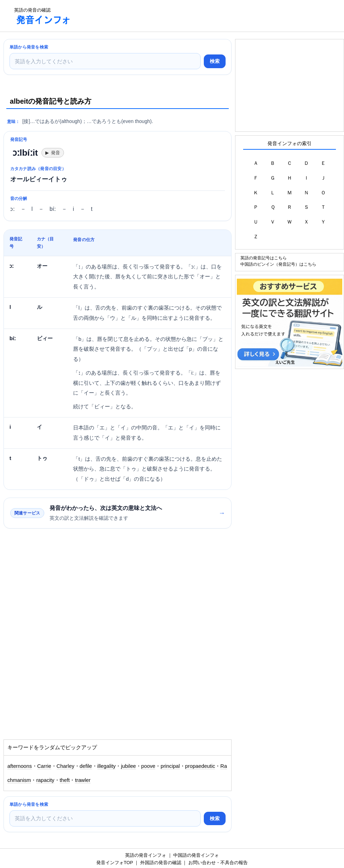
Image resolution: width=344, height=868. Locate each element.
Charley (66, 766)
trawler (83, 780)
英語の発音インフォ (146, 855)
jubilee (128, 766)
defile (86, 766)
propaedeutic (200, 766)
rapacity (45, 780)
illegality (106, 766)
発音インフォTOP (115, 863)
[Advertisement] (205, 16)
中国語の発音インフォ (196, 855)
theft (65, 780)
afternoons (20, 766)
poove (148, 766)
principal (170, 766)
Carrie (44, 766)
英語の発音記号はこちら (264, 258)
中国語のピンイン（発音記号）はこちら (278, 264)
